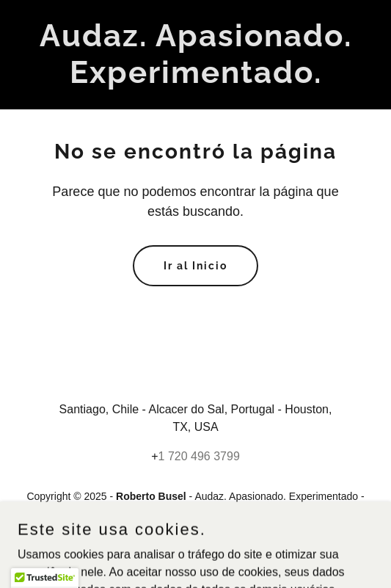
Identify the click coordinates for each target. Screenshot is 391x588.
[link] (195, 79)
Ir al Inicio (195, 266)
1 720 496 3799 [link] (199, 456)
